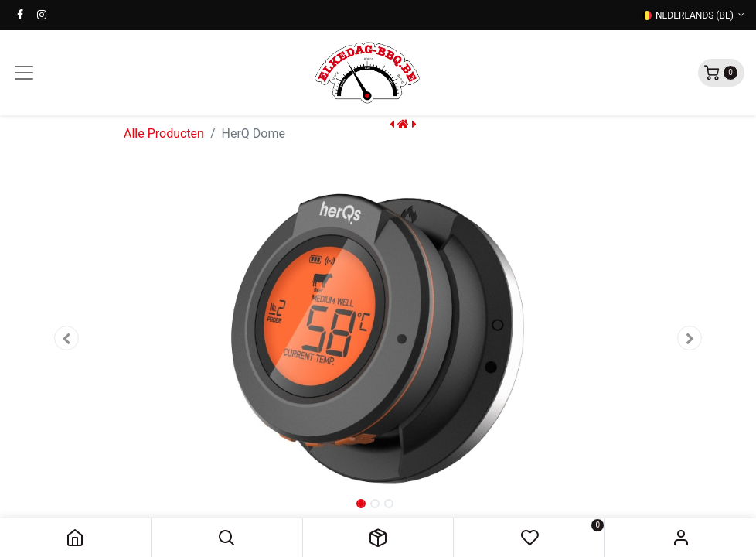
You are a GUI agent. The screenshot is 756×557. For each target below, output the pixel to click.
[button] (227, 538)
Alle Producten (164, 133)
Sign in (681, 538)
